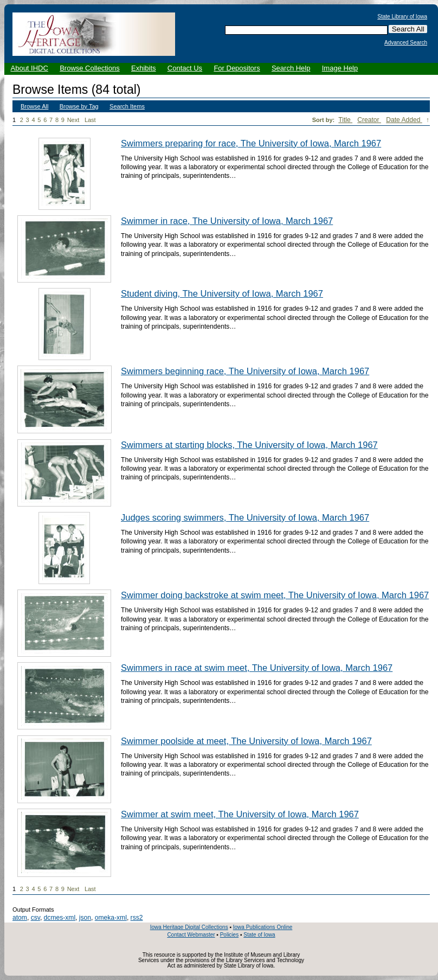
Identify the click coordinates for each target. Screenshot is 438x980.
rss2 (137, 918)
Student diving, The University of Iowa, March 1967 (222, 293)
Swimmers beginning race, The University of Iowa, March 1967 (245, 371)
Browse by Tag (79, 106)
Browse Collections (90, 68)
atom (20, 918)
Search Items (127, 106)
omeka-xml (111, 918)
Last (90, 120)
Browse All (34, 106)
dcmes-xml (60, 918)
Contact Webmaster (191, 935)
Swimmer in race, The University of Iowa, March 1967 (227, 221)
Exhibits (144, 68)
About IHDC (30, 68)
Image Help (340, 68)
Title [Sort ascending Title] (345, 120)
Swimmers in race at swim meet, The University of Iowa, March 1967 (257, 668)
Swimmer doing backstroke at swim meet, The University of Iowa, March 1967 (275, 595)
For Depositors (237, 68)
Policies (229, 935)
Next (75, 120)
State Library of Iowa (402, 17)
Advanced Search (406, 43)
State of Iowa (259, 935)
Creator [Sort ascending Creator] (369, 120)
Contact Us (185, 68)
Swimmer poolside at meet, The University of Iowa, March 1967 (246, 741)
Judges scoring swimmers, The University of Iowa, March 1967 (245, 517)
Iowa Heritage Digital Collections (189, 927)
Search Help (291, 68)
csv (36, 918)
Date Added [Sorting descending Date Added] (404, 120)
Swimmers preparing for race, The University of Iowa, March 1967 (251, 143)
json (85, 918)
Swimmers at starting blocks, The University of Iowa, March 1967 (249, 445)
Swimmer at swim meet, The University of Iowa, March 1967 (240, 814)
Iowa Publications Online (263, 927)
